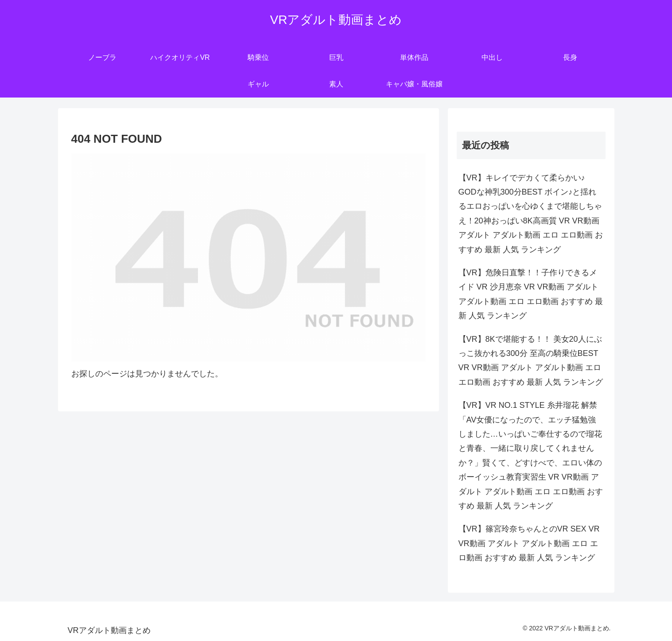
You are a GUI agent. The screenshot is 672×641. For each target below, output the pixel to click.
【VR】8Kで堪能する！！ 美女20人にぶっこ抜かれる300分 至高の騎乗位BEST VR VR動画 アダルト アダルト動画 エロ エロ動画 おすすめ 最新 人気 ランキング (531, 361)
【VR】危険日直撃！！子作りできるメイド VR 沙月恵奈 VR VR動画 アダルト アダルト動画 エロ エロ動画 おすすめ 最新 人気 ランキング (531, 294)
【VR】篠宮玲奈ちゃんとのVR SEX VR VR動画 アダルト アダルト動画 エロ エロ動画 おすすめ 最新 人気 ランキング (529, 543)
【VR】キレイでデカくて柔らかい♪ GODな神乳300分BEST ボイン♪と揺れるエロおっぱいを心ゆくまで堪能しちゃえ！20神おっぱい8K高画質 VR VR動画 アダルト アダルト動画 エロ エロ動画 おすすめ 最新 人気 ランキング (531, 214)
